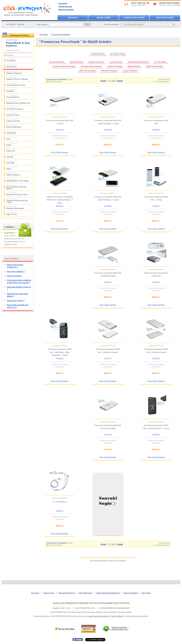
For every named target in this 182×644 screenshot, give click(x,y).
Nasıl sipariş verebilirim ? (16, 271)
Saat (12, 138)
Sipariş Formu (49, 593)
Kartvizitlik (12, 162)
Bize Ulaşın (146, 593)
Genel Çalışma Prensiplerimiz (108, 593)
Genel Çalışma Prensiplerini (98, 616)
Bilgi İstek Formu (86, 593)
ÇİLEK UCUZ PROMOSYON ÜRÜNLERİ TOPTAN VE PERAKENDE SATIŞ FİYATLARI (91, 603)
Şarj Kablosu (12, 66)
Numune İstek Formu (67, 593)
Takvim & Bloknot (13, 174)
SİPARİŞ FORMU (104, 18)
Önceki (103, 81)
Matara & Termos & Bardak (17, 78)
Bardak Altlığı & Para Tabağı (18, 180)
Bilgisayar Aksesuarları (15, 207)
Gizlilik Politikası (117, 616)
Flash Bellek (12, 132)
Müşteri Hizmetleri (66, 10)
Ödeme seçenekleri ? (14, 276)
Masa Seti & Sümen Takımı (17, 194)
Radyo (12, 168)
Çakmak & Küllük (13, 120)
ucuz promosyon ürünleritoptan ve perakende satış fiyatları (21, 14)
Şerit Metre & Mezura (15, 108)
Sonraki (120, 81)
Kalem (12, 144)
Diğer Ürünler (12, 213)
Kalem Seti (12, 150)
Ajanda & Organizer (14, 72)
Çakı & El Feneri (13, 114)
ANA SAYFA (73, 18)
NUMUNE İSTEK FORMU (134, 18)
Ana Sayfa (63, 3)
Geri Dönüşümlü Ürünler (16, 84)
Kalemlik (12, 156)
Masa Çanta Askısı (14, 126)
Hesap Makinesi (13, 96)
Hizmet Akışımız (65, 6)
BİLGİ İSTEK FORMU (165, 18)
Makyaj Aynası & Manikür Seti (18, 102)
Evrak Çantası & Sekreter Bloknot (17, 187)
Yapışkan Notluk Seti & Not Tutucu (17, 201)
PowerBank (12, 60)
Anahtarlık (12, 90)
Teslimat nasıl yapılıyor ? (16, 301)
